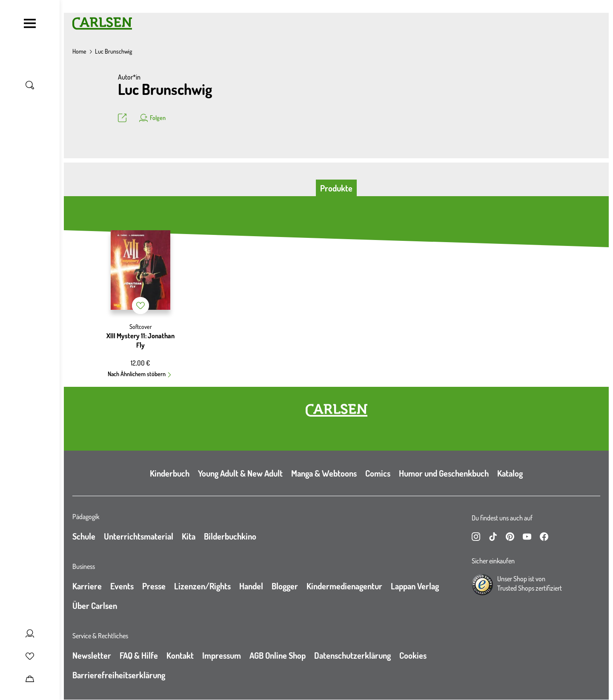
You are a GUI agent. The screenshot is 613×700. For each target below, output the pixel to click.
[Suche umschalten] (30, 85)
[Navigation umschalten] (30, 23)
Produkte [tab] (336, 188)
